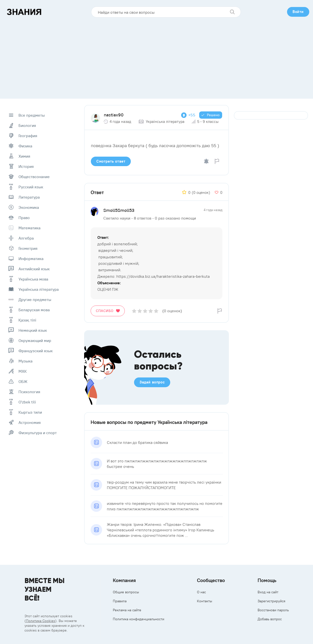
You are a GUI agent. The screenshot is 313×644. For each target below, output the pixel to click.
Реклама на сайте (127, 610)
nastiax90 (114, 115)
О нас (201, 592)
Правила (120, 601)
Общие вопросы (126, 592)
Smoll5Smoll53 (119, 210)
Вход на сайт (268, 592)
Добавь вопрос (270, 619)
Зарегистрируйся (271, 601)
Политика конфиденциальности (139, 619)
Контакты (205, 601)
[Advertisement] (156, 56)
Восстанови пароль (273, 610)
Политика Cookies (41, 621)
